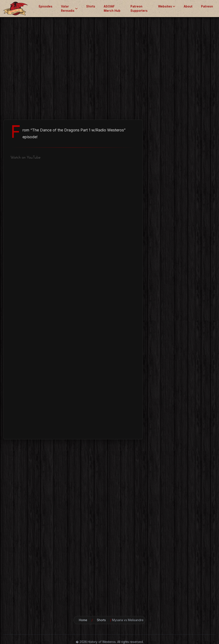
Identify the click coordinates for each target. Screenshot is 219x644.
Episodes (46, 6)
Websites (167, 6)
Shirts (91, 6)
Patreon (207, 6)
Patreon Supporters (139, 8)
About (188, 6)
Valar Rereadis (69, 8)
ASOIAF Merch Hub (112, 8)
